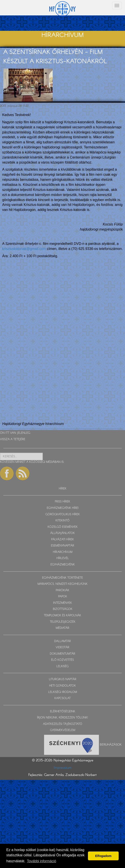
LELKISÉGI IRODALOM (63, 692)
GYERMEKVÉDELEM (63, 730)
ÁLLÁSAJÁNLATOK (62, 533)
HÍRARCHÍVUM (63, 552)
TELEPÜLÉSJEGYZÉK (63, 622)
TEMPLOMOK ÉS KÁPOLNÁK (62, 616)
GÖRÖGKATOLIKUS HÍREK (63, 514)
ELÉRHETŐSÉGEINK (63, 712)
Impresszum (63, 768)
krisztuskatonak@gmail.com (24, 249)
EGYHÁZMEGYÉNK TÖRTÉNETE (62, 578)
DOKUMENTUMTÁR (62, 654)
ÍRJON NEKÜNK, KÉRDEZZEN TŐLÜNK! (62, 718)
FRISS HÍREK (62, 502)
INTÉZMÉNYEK (62, 603)
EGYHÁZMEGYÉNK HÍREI (63, 508)
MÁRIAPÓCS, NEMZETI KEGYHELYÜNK (62, 584)
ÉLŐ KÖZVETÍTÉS (62, 660)
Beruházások (111, 745)
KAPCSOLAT (62, 698)
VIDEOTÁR (62, 647)
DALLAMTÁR (62, 641)
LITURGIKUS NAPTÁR (63, 679)
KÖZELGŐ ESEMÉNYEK (63, 527)
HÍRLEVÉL (63, 558)
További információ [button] (42, 861)
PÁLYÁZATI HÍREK (62, 540)
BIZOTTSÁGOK (63, 609)
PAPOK (63, 597)
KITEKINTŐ (62, 521)
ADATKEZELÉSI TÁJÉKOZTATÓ (63, 724)
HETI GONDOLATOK (62, 686)
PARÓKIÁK (62, 590)
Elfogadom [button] (103, 856)
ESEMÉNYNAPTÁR (62, 546)
